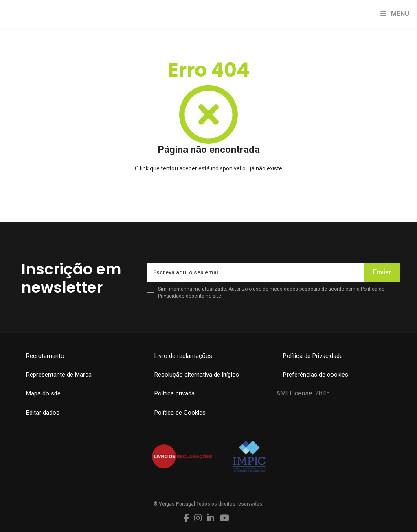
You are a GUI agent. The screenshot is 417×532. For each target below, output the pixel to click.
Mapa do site (43, 393)
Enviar (382, 272)
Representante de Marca (59, 375)
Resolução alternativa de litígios (197, 375)
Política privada (174, 393)
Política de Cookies (180, 413)
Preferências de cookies (316, 375)
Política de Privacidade (313, 356)
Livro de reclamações (183, 356)
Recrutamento (45, 356)
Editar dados (43, 413)
